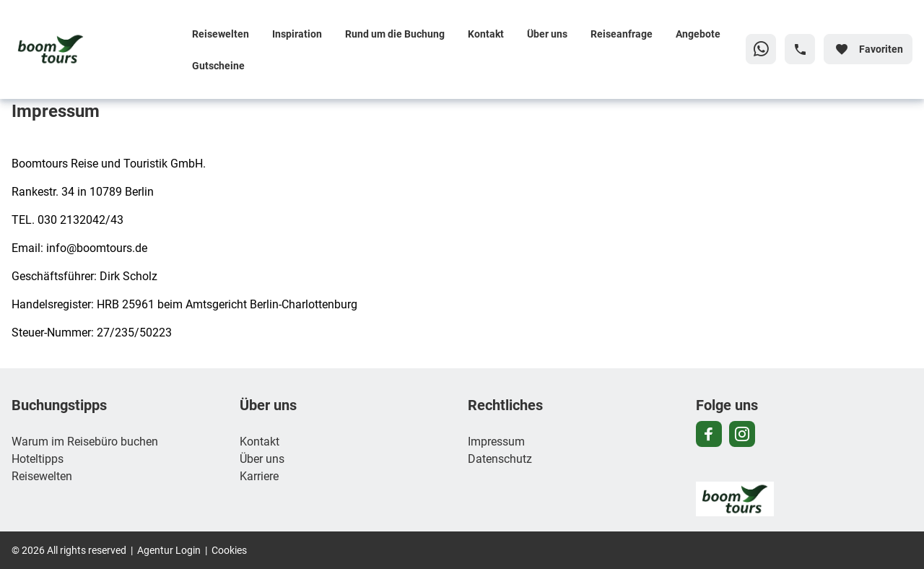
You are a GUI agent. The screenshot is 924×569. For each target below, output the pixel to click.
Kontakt (486, 34)
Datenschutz (500, 458)
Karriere (259, 475)
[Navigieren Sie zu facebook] (709, 434)
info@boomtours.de (97, 247)
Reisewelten (221, 34)
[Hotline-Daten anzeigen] (800, 49)
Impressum (496, 441)
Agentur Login (169, 550)
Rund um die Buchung (395, 34)
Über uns (547, 34)
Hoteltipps (38, 458)
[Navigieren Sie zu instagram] (742, 434)
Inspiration (297, 34)
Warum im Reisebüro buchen (85, 441)
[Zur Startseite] (96, 49)
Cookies (229, 550)
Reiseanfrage (622, 34)
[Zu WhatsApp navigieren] (761, 49)
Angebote (698, 34)
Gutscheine (218, 65)
